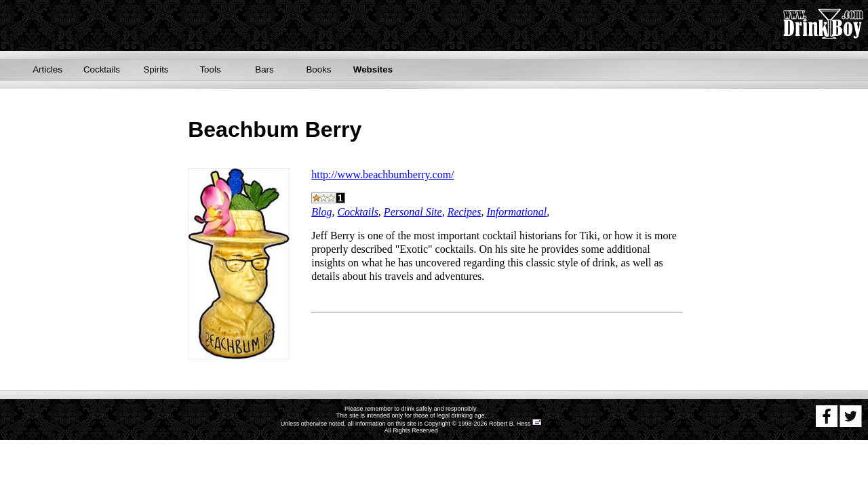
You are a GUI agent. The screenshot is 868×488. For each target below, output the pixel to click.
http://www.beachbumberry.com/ (382, 175)
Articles (47, 69)
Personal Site (413, 212)
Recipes (465, 212)
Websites (373, 69)
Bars (264, 69)
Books (318, 69)
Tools (210, 69)
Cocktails (102, 69)
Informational (516, 212)
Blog (321, 212)
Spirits (156, 69)
